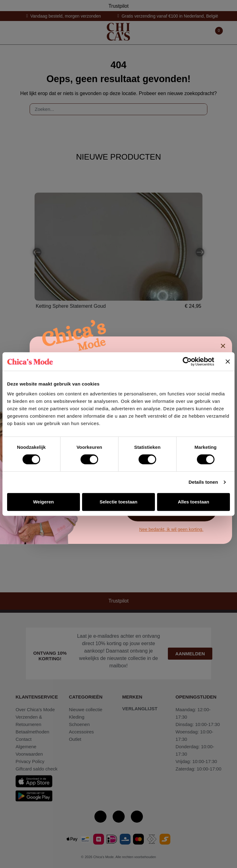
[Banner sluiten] (228, 361)
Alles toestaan (193, 502)
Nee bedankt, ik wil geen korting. (171, 529)
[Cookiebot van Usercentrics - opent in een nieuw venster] (187, 361)
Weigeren (43, 502)
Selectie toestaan (119, 502)
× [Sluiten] (223, 346)
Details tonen (203, 482)
